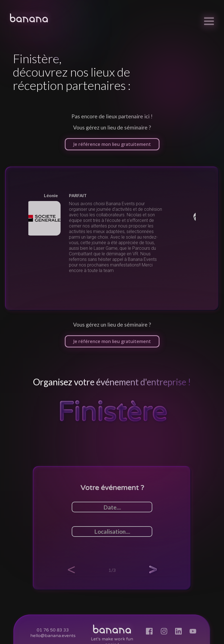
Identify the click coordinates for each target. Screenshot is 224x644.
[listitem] (112, 233)
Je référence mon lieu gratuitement (112, 144)
